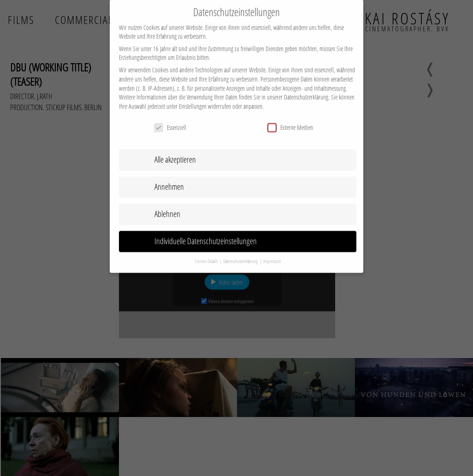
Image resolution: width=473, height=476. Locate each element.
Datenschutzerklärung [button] (241, 254)
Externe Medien (290, 120)
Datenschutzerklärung (306, 90)
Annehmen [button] (169, 179)
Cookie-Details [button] (207, 254)
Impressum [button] (272, 254)
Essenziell (170, 120)
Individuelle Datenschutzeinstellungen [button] (206, 234)
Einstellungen (193, 99)
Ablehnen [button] (167, 206)
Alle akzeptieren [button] (175, 152)
